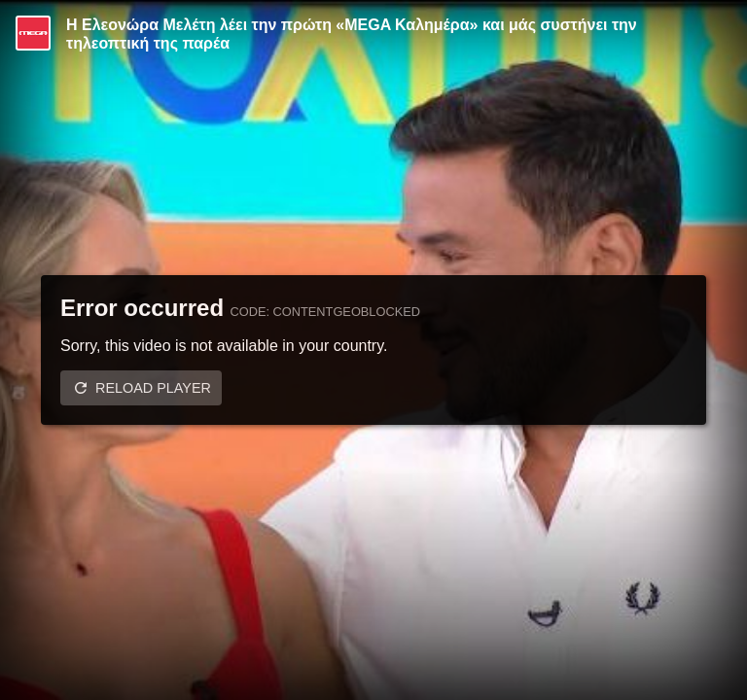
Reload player (153, 388)
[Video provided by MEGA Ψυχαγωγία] (33, 33)
